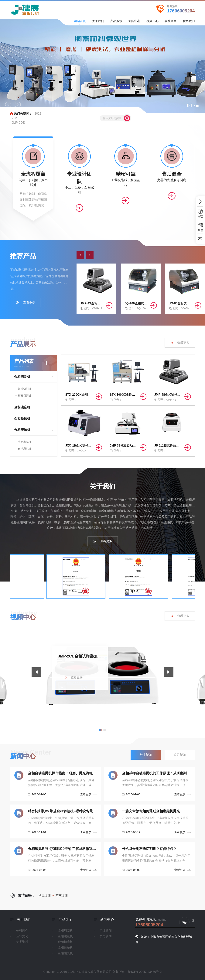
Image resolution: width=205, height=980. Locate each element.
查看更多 (25, 303)
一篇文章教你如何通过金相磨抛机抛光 (151, 811)
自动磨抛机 (25, 449)
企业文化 (22, 936)
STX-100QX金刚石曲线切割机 (123, 395)
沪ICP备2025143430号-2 (145, 972)
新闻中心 (134, 22)
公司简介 (22, 931)
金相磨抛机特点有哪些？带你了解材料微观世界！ (62, 849)
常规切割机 (25, 389)
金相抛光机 (65, 953)
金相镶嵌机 (22, 407)
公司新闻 (106, 936)
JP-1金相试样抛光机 (168, 446)
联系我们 (189, 22)
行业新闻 (106, 931)
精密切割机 (25, 395)
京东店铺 (60, 895)
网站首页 (80, 22)
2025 (38, 114)
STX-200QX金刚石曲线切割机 (79, 395)
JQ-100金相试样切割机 (136, 303)
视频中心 (152, 22)
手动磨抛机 (25, 442)
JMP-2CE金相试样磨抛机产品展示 (80, 656)
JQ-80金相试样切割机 (180, 303)
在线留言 (171, 22)
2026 (15, 118)
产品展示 (116, 22)
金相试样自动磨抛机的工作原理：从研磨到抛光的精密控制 (156, 773)
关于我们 (98, 22)
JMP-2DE (18, 123)
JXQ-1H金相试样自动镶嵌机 (79, 446)
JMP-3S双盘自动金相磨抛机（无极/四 (123, 446)
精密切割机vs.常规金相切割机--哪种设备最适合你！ (62, 811)
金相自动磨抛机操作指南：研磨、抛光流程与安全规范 (62, 773)
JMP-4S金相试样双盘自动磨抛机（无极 (92, 303)
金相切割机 (22, 377)
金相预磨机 (22, 419)
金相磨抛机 (22, 430)
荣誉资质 (22, 942)
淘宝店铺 (45, 895)
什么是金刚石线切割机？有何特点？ (149, 849)
